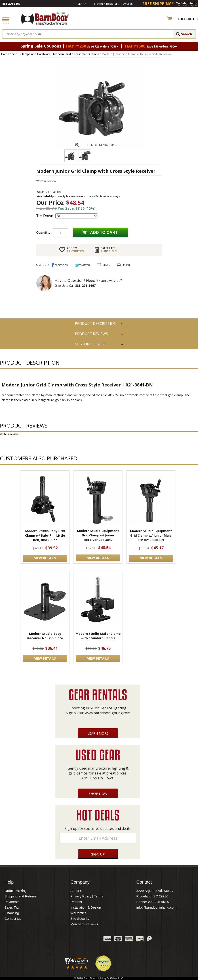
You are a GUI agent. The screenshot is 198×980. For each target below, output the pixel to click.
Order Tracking (16, 891)
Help (79, 4)
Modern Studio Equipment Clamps (76, 54)
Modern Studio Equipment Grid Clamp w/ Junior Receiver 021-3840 (98, 535)
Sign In (98, 4)
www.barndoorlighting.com (108, 713)
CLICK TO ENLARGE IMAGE (102, 145)
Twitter (67, 940)
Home (5, 54)
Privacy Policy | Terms (87, 896)
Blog (78, 940)
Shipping (109, 250)
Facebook (55, 940)
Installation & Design (86, 907)
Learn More (98, 733)
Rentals (76, 902)
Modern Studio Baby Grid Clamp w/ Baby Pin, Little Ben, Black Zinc (45, 535)
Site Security (80, 919)
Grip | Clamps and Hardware (31, 54)
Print (127, 265)
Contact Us (13, 919)
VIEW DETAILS (45, 558)
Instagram (89, 940)
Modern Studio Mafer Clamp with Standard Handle (98, 636)
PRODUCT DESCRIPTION (96, 324)
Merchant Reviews (84, 924)
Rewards (127, 4)
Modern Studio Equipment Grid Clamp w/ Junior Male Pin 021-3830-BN (151, 535)
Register (112, 4)
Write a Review (46, 181)
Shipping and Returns (21, 896)
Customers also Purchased (91, 345)
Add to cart (104, 233)
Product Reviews (91, 334)
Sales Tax (12, 907)
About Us (77, 891)
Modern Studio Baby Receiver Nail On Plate (45, 636)
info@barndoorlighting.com (156, 907)
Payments (12, 902)
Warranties (78, 913)
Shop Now (98, 793)
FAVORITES (75, 250)
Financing (12, 913)
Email (106, 265)
